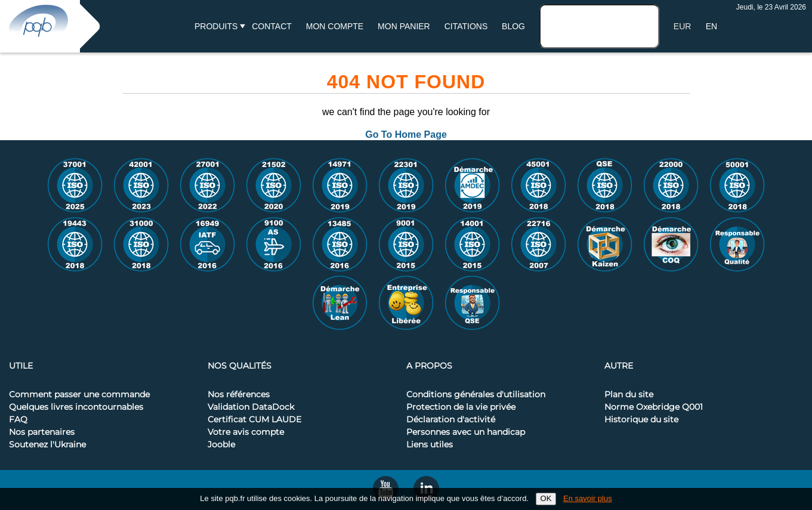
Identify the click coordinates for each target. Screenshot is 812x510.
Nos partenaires (42, 432)
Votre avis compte (246, 432)
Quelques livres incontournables (76, 407)
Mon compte (335, 26)
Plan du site (629, 395)
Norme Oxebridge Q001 (654, 407)
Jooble (221, 445)
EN (711, 26)
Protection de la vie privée (461, 407)
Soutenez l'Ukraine (47, 445)
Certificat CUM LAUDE (254, 420)
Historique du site (641, 420)
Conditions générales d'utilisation (476, 395)
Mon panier (404, 26)
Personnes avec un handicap (466, 432)
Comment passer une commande (79, 395)
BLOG (513, 26)
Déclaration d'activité (451, 420)
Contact (272, 26)
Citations (466, 26)
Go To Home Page (406, 135)
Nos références (239, 395)
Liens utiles (430, 445)
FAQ (18, 420)
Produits (216, 26)
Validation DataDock (251, 407)
